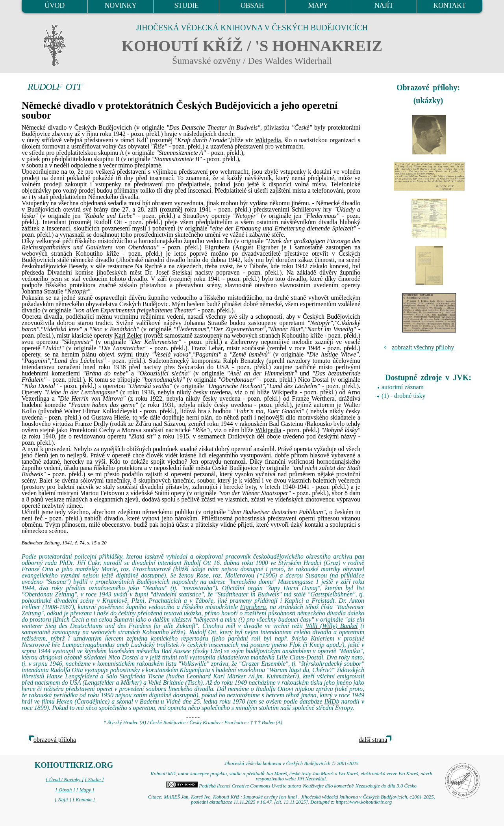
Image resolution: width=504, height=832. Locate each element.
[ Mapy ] (85, 790)
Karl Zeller (128, 335)
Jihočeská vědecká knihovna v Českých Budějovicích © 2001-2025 (291, 763)
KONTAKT (450, 6)
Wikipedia (268, 140)
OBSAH (252, 6)
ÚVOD (54, 6)
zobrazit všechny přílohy (423, 347)
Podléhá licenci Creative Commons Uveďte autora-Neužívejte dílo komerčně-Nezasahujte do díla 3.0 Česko (291, 786)
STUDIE (187, 6)
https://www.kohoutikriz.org (364, 802)
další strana (373, 740)
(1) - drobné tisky (404, 396)
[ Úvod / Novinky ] (65, 780)
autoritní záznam (403, 387)
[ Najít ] (63, 800)
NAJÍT (384, 6)
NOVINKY (121, 6)
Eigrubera (253, 607)
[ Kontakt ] (84, 800)
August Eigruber (257, 247)
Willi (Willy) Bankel (332, 626)
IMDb (332, 701)
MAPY (318, 6)
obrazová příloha (55, 740)
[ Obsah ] (65, 790)
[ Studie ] (94, 780)
